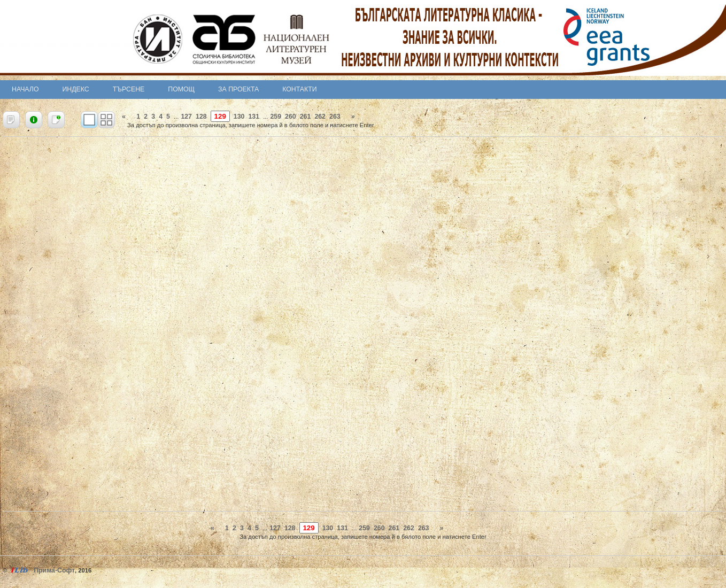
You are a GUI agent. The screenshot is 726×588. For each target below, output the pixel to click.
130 (239, 117)
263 (335, 117)
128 (201, 117)
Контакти (299, 89)
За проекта (238, 89)
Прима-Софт (54, 570)
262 (320, 117)
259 (276, 117)
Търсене (129, 89)
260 (291, 117)
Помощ (181, 89)
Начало (25, 89)
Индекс (76, 89)
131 (254, 117)
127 (186, 117)
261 (306, 117)
